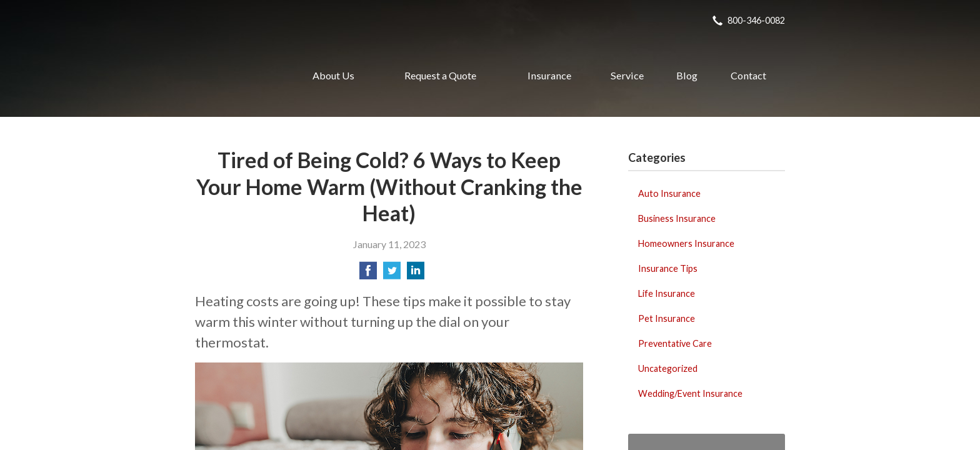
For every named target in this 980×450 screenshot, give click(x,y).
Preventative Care (675, 343)
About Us (333, 75)
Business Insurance (677, 218)
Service (627, 75)
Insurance (549, 75)
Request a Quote (440, 75)
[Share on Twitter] (392, 274)
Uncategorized (668, 368)
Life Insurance (667, 293)
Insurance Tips (668, 268)
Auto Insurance (669, 193)
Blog (687, 75)
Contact (748, 75)
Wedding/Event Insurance (690, 393)
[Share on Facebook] (368, 274)
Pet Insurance (667, 318)
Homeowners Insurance (686, 243)
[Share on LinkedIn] (416, 274)
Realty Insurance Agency (234, 76)
